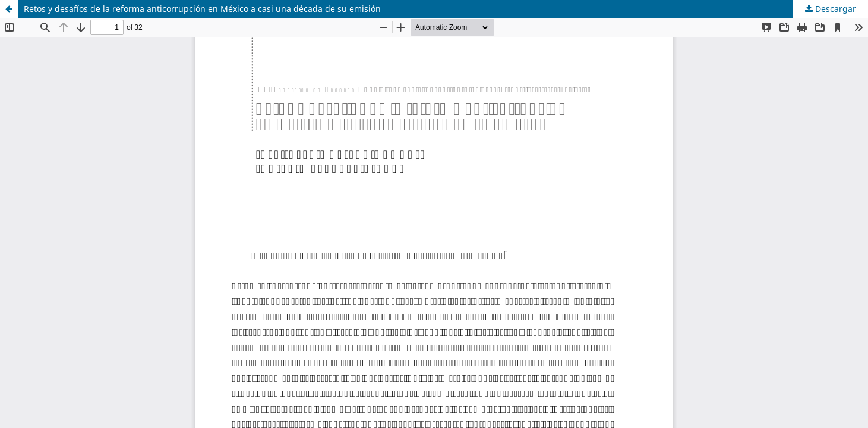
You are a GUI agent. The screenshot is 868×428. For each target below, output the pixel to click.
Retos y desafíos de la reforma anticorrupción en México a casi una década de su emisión (202, 9)
